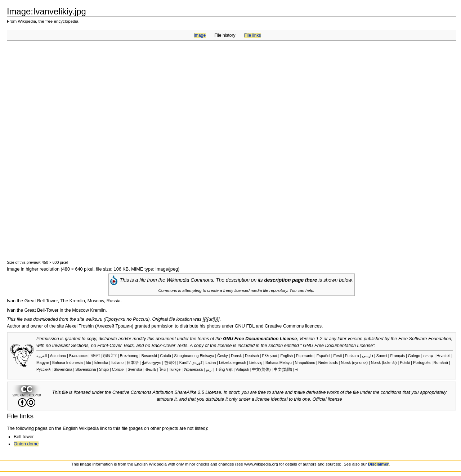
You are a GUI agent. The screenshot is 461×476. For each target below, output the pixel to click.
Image (200, 35)
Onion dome (26, 444)
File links (253, 35)
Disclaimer (379, 464)
